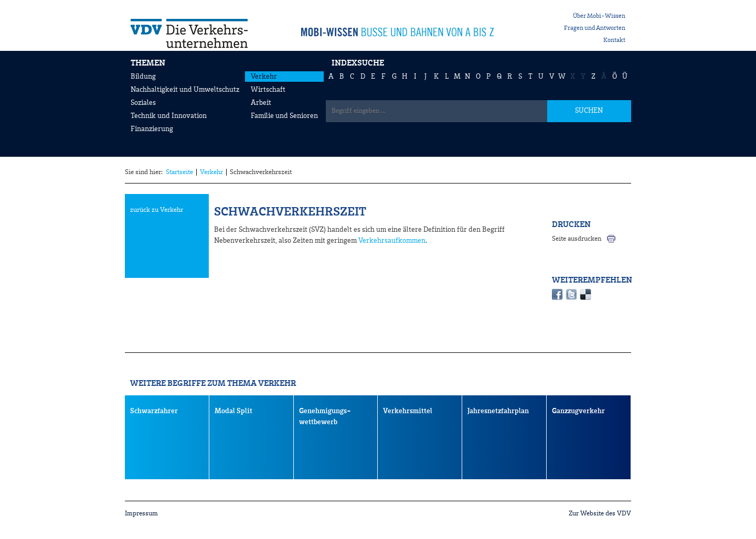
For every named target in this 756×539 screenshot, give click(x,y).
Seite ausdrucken (577, 239)
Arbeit (261, 103)
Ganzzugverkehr (578, 411)
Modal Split (233, 411)
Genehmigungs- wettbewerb (325, 417)
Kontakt (614, 40)
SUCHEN (589, 111)
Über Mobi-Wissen (599, 16)
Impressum (141, 514)
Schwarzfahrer (154, 411)
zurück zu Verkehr (157, 210)
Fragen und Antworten (595, 28)
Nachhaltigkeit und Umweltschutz (185, 90)
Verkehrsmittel (408, 411)
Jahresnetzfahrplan (498, 411)
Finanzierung (152, 129)
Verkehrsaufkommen (392, 241)
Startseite (179, 172)
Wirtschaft (268, 90)
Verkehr (264, 77)
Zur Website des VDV (600, 514)
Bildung (143, 77)
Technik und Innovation (169, 116)
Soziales (143, 103)
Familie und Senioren (284, 116)
